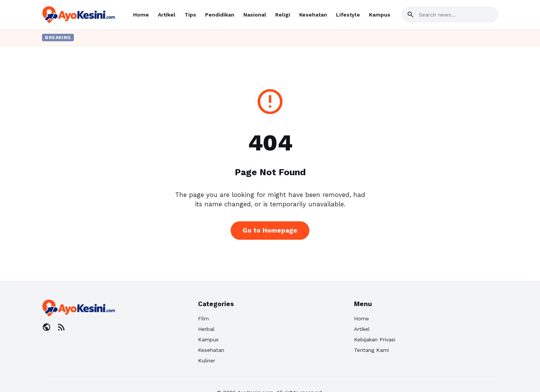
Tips (190, 15)
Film (203, 318)
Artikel (167, 15)
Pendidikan (220, 15)
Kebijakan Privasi (375, 339)
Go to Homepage (270, 230)
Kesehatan (313, 15)
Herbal (206, 329)
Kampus (380, 15)
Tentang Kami (371, 350)
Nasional (255, 15)
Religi (283, 15)
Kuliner (207, 360)
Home (141, 15)
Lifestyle (348, 15)
